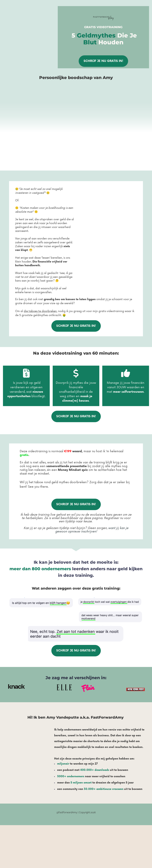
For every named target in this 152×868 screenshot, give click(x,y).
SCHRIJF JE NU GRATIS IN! (103, 61)
